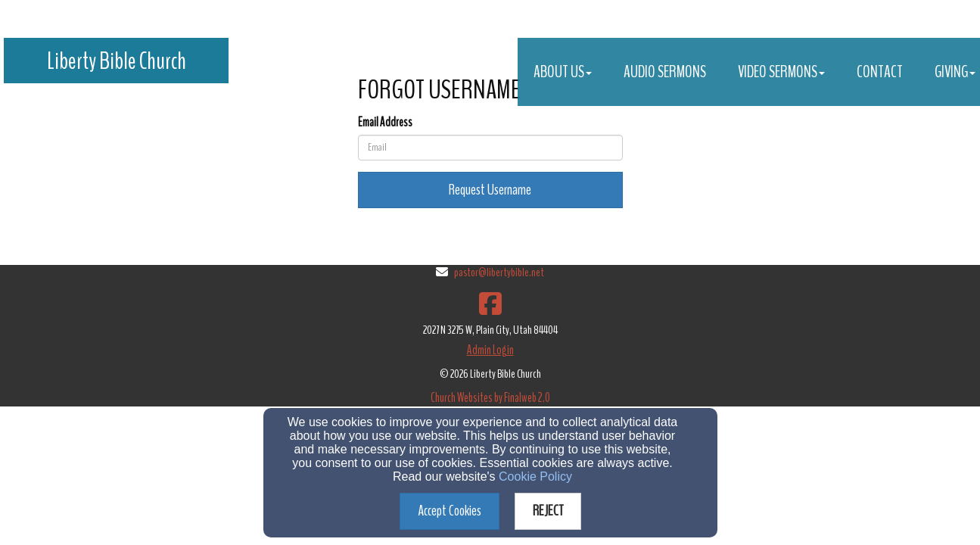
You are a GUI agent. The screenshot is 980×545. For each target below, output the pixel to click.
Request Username (490, 190)
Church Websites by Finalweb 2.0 (490, 398)
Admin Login (490, 350)
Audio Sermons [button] (665, 72)
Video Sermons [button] (781, 72)
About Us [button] (563, 72)
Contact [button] (880, 72)
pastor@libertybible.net (499, 272)
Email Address (385, 123)
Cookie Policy (535, 476)
